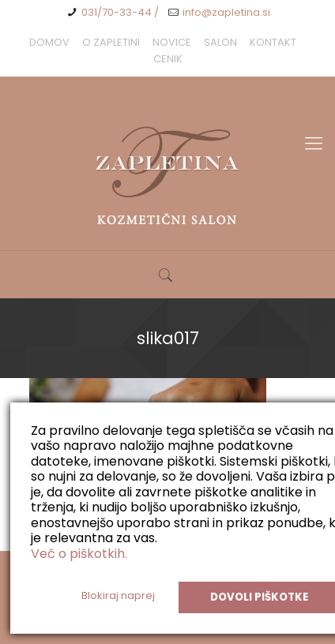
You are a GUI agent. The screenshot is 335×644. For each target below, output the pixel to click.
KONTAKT (273, 42)
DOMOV (49, 42)
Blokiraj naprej (118, 595)
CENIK (168, 59)
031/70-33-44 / (120, 12)
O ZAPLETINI (111, 42)
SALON (220, 42)
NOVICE (172, 42)
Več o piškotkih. (79, 554)
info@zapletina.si (226, 12)
